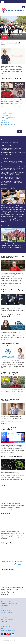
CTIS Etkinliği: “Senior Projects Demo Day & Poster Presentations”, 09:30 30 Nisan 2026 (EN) (12, 163)
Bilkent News (4, 616)
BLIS (2, 609)
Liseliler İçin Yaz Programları (8, 124)
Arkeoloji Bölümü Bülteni (8, 155)
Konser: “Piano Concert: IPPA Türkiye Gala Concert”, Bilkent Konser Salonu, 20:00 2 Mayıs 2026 (12, 183)
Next (25, 28)
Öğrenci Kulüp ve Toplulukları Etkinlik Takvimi (13, 152)
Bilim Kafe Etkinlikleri (7, 145)
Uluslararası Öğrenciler (7, 114)
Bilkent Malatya (5, 605)
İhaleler (3, 629)
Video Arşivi (4, 621)
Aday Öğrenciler (5, 122)
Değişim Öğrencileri (6, 115)
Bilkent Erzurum (5, 607)
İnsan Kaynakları (5, 625)
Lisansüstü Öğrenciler (7, 119)
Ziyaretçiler (4, 126)
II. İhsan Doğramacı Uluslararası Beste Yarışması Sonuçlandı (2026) (11, 149)
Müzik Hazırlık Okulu (6, 610)
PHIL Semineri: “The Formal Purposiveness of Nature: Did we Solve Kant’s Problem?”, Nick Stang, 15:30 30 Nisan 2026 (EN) (13, 168)
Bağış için (4, 38)
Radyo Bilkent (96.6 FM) (7, 619)
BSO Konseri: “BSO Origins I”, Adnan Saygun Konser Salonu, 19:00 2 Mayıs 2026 (12, 178)
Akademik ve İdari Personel (8, 117)
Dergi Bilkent (4, 618)
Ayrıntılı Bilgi (9, 509)
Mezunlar (4, 121)
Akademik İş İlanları (6, 627)
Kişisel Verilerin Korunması (8, 630)
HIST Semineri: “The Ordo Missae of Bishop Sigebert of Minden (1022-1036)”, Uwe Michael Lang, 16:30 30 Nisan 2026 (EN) (12, 173)
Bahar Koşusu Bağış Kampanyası (11, 35)
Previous (1, 28)
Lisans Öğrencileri (6, 112)
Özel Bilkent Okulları (6, 612)
